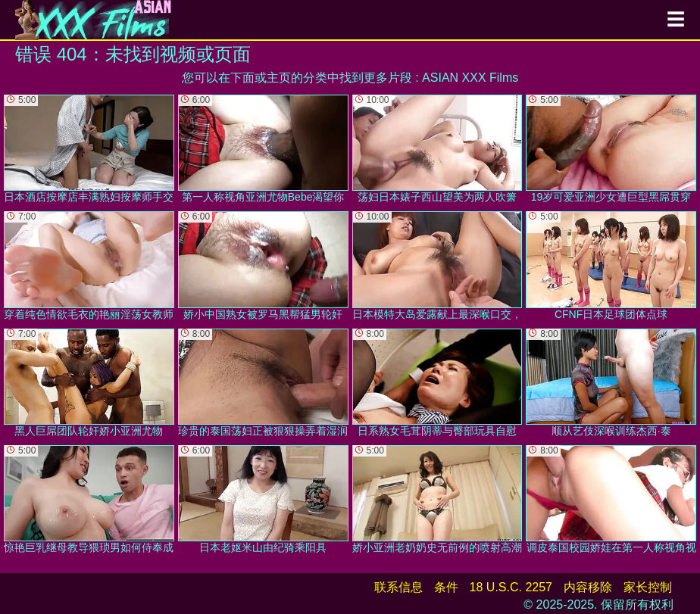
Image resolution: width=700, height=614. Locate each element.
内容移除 (588, 587)
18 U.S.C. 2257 (511, 587)
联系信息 (398, 587)
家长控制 (648, 587)
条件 (446, 587)
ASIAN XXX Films (470, 78)
